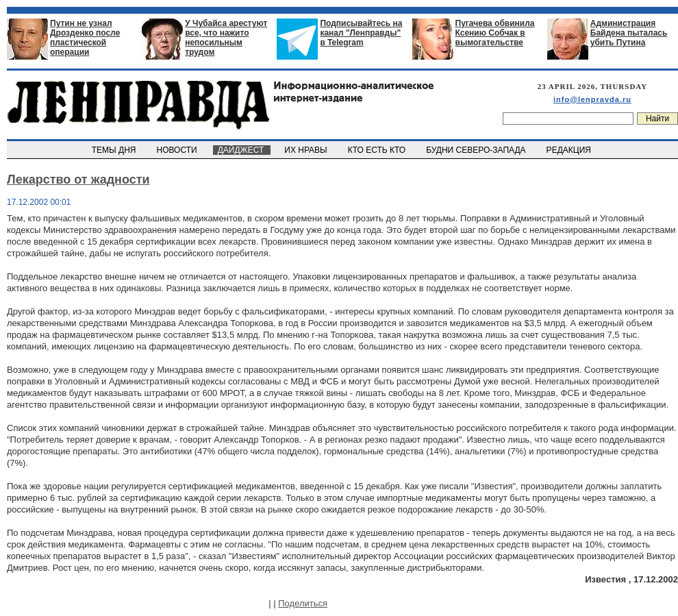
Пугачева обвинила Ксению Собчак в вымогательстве (495, 33)
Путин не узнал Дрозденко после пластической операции (85, 38)
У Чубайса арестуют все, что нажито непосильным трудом (226, 38)
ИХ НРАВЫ (307, 150)
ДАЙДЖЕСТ (242, 150)
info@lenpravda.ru (592, 99)
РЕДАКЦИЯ (570, 150)
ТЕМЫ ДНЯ (115, 150)
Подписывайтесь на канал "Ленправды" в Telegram (361, 33)
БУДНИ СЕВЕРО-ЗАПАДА (477, 150)
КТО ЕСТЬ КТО (378, 150)
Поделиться (303, 603)
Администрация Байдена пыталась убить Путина (629, 33)
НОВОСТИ (178, 150)
